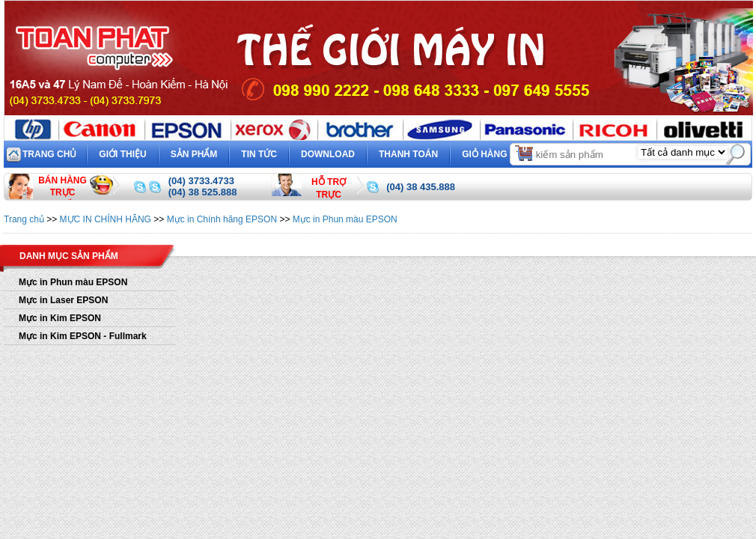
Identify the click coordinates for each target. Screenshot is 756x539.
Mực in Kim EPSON (60, 318)
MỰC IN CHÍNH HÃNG (106, 219)
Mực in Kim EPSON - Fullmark (83, 336)
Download (328, 154)
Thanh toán (408, 154)
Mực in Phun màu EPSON (345, 219)
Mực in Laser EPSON (63, 300)
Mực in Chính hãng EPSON (222, 219)
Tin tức (259, 154)
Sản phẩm (194, 154)
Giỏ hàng (498, 152)
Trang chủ (49, 154)
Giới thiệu (122, 154)
